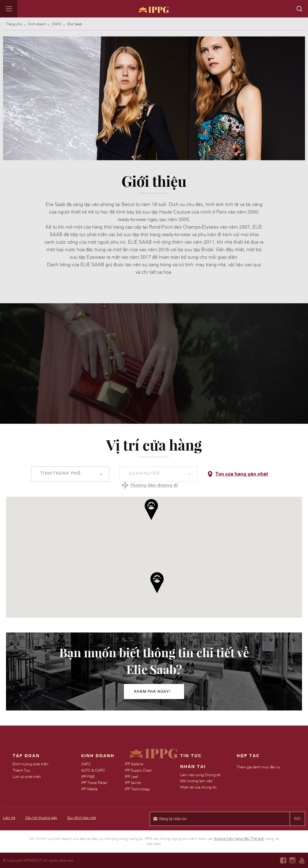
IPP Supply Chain (139, 770)
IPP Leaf (131, 777)
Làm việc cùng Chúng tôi (201, 775)
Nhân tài (193, 767)
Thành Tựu (21, 770)
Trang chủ (14, 24)
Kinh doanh (37, 24)
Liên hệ (9, 818)
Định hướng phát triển (31, 764)
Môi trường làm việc (197, 781)
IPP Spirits (133, 783)
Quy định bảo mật (82, 818)
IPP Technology (137, 789)
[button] (157, 583)
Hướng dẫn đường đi (154, 485)
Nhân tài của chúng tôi (199, 787)
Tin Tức (191, 756)
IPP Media (90, 789)
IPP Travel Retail (95, 783)
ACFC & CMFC (94, 770)
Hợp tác (248, 756)
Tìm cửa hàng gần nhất (242, 474)
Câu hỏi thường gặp (41, 818)
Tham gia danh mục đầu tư (259, 767)
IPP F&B (88, 777)
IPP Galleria (134, 764)
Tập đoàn (26, 756)
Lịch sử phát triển (27, 777)
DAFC (57, 24)
